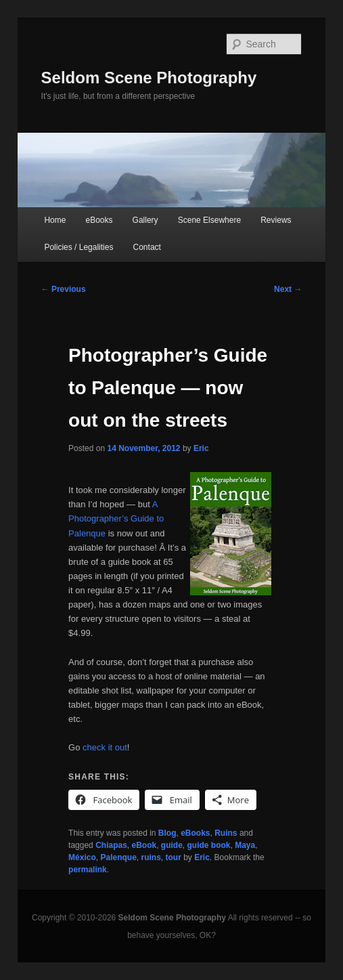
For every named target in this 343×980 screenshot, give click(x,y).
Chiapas (111, 845)
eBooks (99, 220)
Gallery (145, 220)
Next (288, 289)
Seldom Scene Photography (149, 78)
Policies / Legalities (78, 247)
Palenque (118, 857)
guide (172, 845)
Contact (147, 247)
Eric (201, 448)
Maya (245, 845)
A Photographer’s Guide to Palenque (116, 518)
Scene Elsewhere (209, 220)
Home (55, 220)
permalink (88, 870)
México (82, 857)
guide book (209, 845)
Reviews (276, 220)
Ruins (226, 833)
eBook (144, 845)
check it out (105, 747)
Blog (167, 833)
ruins (151, 857)
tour (174, 857)
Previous (64, 289)
